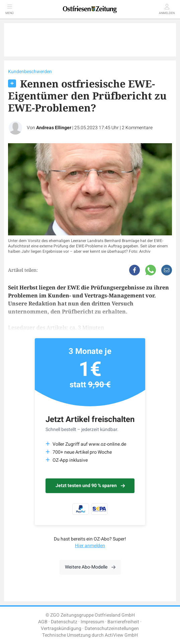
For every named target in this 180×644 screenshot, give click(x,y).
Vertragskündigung (61, 628)
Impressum (92, 622)
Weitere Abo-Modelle (90, 567)
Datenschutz (64, 622)
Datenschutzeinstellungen (112, 628)
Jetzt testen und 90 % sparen (90, 486)
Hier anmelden (90, 546)
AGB (43, 622)
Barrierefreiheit (123, 622)
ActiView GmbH (121, 635)
